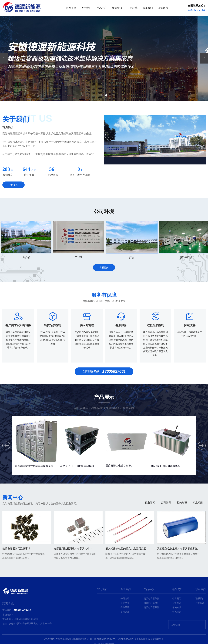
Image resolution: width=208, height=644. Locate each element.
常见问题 (198, 534)
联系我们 (148, 8)
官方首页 (102, 589)
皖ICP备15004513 (127, 639)
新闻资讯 (117, 8)
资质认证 (125, 612)
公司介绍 (125, 598)
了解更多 (13, 185)
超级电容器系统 (151, 607)
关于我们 (86, 8)
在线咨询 (200, 603)
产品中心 (102, 8)
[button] (102, 95)
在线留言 (163, 8)
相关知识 (182, 534)
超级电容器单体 (151, 598)
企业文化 (125, 603)
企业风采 (125, 607)
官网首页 (71, 8)
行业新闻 (150, 534)
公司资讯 (166, 534)
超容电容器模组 (151, 603)
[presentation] (4, 58)
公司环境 (132, 8)
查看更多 (104, 296)
